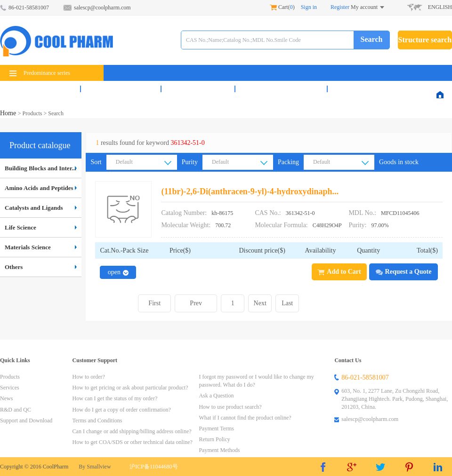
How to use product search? (230, 407)
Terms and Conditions (97, 420)
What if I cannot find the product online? (245, 418)
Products (40, 89)
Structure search (425, 40)
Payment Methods (219, 450)
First (154, 303)
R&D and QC (281, 89)
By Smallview (95, 467)
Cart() (282, 7)
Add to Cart (339, 272)
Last (287, 303)
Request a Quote (404, 272)
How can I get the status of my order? (115, 398)
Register (340, 7)
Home (9, 113)
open (118, 272)
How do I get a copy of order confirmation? (122, 410)
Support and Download (26, 420)
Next (260, 303)
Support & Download (382, 89)
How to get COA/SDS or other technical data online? (133, 442)
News (198, 89)
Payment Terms (216, 428)
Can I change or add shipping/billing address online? (132, 431)
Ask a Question (216, 396)
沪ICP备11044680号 (153, 467)
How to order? (89, 377)
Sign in (309, 7)
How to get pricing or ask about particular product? (130, 388)
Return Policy (214, 439)
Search (372, 39)
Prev (196, 303)
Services (121, 89)
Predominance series (40, 73)
